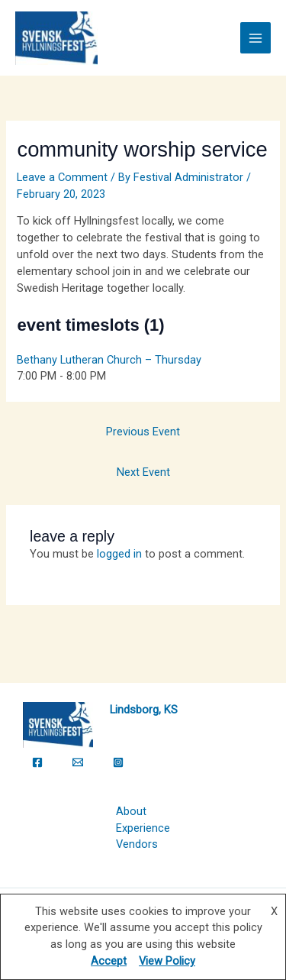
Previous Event (143, 432)
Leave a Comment (62, 177)
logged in (119, 554)
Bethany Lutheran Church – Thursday (109, 360)
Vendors (137, 844)
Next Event (143, 472)
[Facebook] (37, 762)
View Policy (167, 961)
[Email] (78, 762)
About (131, 811)
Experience (143, 828)
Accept (109, 961)
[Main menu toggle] (255, 37)
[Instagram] (118, 762)
